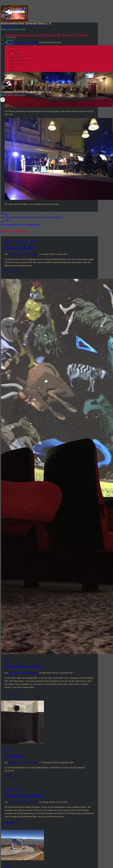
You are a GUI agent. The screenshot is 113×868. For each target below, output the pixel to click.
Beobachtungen (14, 57)
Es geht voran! (14, 756)
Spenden (10, 40)
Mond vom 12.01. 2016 (19, 248)
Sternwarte (11, 37)
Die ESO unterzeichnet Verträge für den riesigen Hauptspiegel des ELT (49, 215)
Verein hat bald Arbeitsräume (24, 796)
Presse (11, 67)
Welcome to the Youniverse (18, 64)
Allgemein (9, 241)
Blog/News (17, 54)
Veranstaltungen (14, 47)
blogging (34, 241)
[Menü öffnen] (3, 100)
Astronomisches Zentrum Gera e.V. (23, 254)
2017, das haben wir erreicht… (24, 666)
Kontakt (10, 73)
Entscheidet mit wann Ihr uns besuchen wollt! (49, 222)
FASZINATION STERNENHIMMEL (20, 61)
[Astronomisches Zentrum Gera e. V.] (56, 23)
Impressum (13, 70)
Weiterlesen (11, 272)
